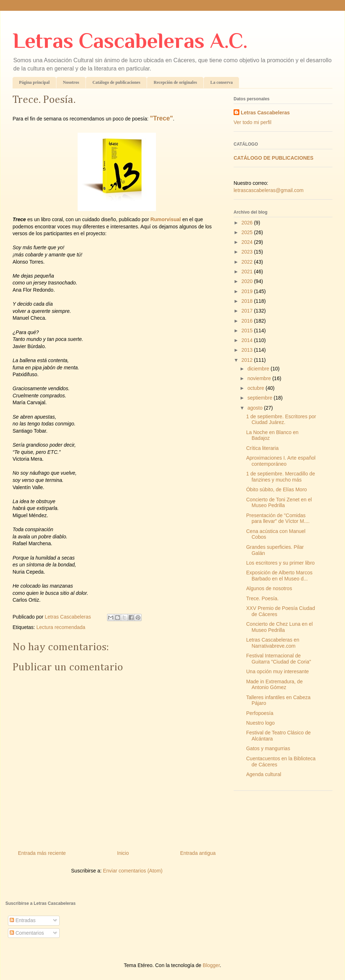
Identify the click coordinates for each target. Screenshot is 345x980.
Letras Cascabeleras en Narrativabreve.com (273, 643)
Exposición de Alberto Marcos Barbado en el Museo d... (279, 576)
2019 (248, 291)
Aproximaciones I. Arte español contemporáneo (281, 461)
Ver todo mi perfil (252, 122)
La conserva (221, 82)
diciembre (259, 369)
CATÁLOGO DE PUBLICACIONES (273, 158)
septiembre (260, 398)
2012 (248, 360)
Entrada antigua (198, 853)
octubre (256, 388)
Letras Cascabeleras (265, 113)
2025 (248, 232)
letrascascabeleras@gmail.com (269, 190)
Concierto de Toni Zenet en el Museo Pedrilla (279, 503)
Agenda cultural (264, 774)
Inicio (123, 853)
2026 (248, 223)
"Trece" (161, 118)
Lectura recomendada (61, 627)
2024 (248, 242)
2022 (248, 262)
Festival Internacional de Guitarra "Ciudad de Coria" (279, 659)
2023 (248, 252)
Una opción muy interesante (277, 671)
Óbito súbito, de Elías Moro (277, 489)
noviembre (260, 378)
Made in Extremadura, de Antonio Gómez (274, 685)
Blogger (211, 965)
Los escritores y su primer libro (280, 563)
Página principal (34, 82)
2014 (248, 340)
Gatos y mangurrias (268, 748)
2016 (248, 321)
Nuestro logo (260, 723)
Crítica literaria (262, 448)
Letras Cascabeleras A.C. (130, 40)
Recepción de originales (175, 82)
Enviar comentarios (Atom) (133, 871)
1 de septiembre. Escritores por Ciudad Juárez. (281, 420)
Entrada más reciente (42, 853)
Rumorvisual (165, 219)
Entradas (23, 920)
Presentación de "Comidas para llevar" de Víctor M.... (278, 518)
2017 (248, 311)
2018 (248, 301)
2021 (248, 272)
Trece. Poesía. (263, 598)
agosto (256, 408)
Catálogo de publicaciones (116, 82)
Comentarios (27, 933)
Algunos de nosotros (269, 588)
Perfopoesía (260, 713)
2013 (248, 350)
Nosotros (71, 82)
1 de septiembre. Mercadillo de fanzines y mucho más (280, 477)
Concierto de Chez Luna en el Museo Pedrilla (279, 627)
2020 (248, 281)
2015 (248, 331)
